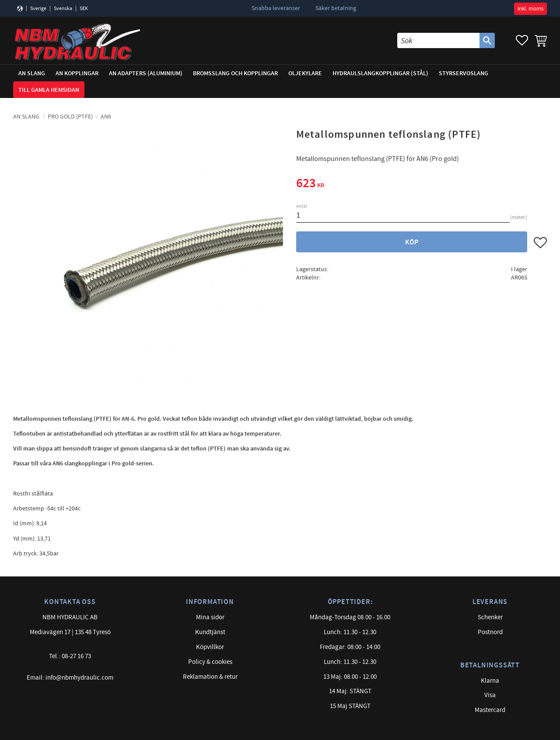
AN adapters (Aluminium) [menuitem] (146, 73)
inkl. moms (530, 9)
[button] (522, 40)
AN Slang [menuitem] (32, 73)
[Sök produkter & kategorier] (438, 40)
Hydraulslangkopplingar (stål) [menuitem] (380, 73)
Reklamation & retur (210, 677)
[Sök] (487, 40)
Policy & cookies (210, 662)
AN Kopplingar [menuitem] (77, 73)
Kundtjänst (210, 632)
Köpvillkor (210, 647)
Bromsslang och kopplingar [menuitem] (235, 73)
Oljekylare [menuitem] (305, 73)
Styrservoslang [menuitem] (464, 73)
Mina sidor (210, 617)
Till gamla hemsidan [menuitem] (49, 90)
